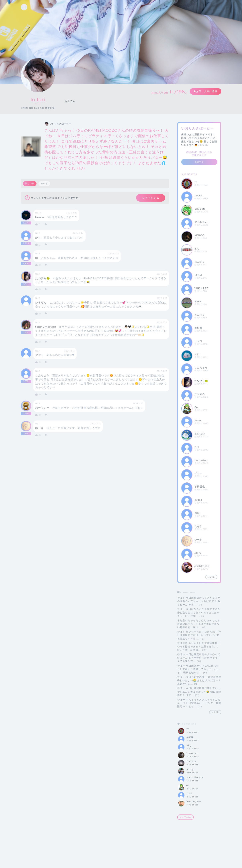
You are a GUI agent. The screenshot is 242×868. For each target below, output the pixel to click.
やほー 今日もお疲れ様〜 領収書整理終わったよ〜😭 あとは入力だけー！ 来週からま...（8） (199, 680)
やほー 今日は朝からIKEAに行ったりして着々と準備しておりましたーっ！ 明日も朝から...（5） (198, 669)
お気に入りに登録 (207, 91)
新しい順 (30, 183)
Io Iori (38, 100)
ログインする (150, 198)
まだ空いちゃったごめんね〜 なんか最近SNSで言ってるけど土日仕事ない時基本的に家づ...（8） (199, 624)
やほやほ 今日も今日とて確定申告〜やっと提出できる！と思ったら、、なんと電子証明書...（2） (199, 646)
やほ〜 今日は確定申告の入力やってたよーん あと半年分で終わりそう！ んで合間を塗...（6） (199, 658)
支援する (199, 162)
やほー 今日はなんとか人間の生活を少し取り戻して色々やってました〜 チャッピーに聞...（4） (199, 612)
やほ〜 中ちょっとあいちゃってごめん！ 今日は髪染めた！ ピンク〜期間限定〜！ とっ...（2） (199, 703)
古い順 (44, 183)
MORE (204, 145)
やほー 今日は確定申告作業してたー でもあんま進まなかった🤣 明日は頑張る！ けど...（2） (199, 692)
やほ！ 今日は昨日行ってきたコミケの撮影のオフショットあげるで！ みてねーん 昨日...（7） (199, 601)
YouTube (185, 817)
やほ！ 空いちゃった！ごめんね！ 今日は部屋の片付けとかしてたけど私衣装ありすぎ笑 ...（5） (199, 635)
